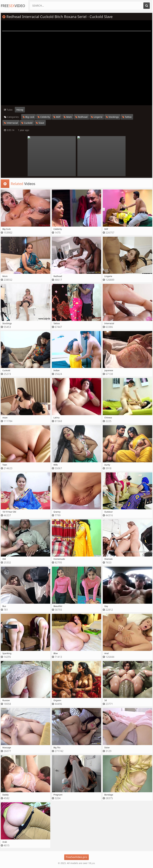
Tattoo (127, 117)
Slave (40, 123)
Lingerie (97, 117)
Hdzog (20, 110)
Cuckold (27, 123)
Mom (68, 117)
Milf (57, 117)
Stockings (112, 117)
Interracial (11, 123)
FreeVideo (13, 6)
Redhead (81, 117)
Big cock (28, 117)
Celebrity (44, 117)
